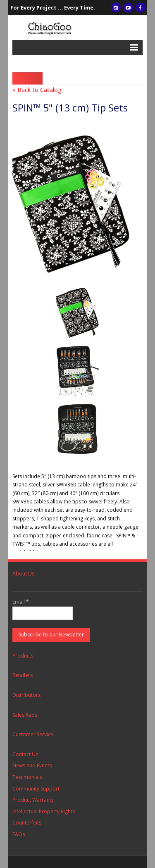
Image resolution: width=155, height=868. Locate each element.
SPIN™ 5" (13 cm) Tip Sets (70, 108)
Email (21, 602)
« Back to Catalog (37, 90)
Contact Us (25, 754)
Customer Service (33, 734)
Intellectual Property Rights (44, 811)
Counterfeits (27, 823)
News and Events (32, 765)
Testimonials (27, 777)
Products (23, 656)
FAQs (19, 834)
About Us (23, 574)
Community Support (36, 789)
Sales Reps (25, 715)
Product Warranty (33, 800)
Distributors (26, 695)
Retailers (23, 675)
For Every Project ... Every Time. (53, 7)
